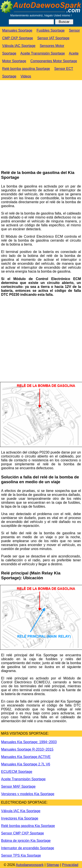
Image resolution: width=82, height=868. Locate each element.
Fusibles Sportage (51, 30)
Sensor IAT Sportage (53, 38)
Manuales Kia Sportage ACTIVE (26, 757)
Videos (26, 76)
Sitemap (53, 865)
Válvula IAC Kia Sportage (21, 811)
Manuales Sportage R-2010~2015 (27, 749)
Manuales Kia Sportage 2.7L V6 (26, 764)
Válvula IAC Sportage (19, 46)
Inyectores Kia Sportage (20, 818)
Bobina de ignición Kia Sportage (26, 841)
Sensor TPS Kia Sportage (21, 855)
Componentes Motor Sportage (54, 61)
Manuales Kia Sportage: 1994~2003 (29, 742)
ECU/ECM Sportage (17, 772)
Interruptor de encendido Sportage (28, 848)
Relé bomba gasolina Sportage (26, 69)
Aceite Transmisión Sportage (43, 53)
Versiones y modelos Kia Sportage (28, 794)
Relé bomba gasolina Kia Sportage (28, 826)
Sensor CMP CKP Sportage (23, 833)
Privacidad (70, 865)
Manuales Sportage (17, 30)
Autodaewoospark (30, 865)
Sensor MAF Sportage (18, 786)
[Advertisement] (41, 125)
